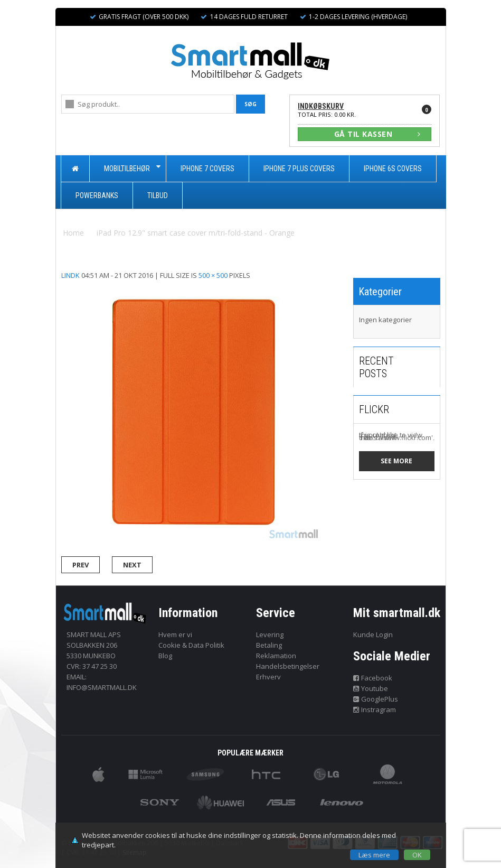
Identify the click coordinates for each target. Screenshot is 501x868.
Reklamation (276, 656)
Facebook (373, 678)
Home (73, 233)
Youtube (371, 688)
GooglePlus (376, 699)
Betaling (269, 645)
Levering (270, 634)
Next (132, 565)
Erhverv (268, 677)
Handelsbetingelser (288, 666)
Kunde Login (373, 634)
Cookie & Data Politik (191, 645)
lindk (70, 275)
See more (396, 461)
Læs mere (374, 855)
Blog (165, 656)
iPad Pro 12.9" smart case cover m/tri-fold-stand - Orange (196, 233)
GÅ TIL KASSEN (377, 134)
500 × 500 (213, 275)
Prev (81, 565)
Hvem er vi (175, 634)
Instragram (375, 710)
